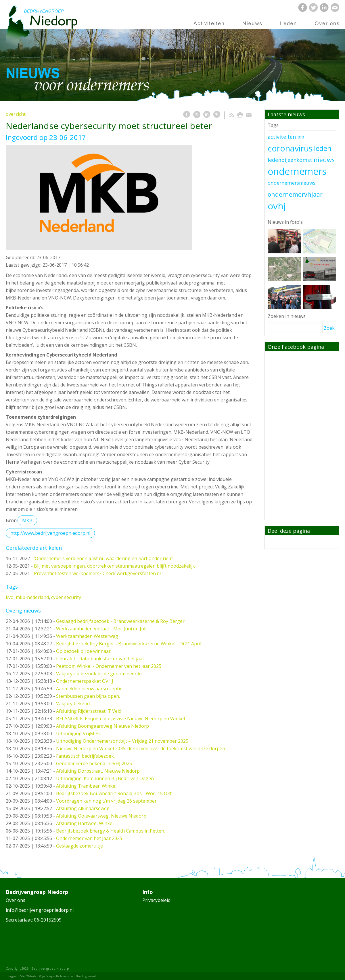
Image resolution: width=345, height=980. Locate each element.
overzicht (16, 114)
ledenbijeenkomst (290, 160)
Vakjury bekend (73, 704)
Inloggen (11, 976)
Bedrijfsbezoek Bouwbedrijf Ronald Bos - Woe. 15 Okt (114, 793)
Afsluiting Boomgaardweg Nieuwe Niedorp (102, 726)
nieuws (324, 160)
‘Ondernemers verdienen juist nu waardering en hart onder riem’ (104, 558)
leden (323, 148)
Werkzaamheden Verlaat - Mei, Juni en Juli (101, 629)
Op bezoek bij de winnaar (83, 651)
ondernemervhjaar (295, 194)
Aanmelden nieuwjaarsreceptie (89, 689)
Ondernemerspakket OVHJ (85, 681)
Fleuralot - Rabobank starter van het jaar (100, 659)
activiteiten (282, 137)
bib (301, 137)
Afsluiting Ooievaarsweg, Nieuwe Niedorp (101, 816)
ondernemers (297, 171)
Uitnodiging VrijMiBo (79, 733)
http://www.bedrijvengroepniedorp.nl (50, 533)
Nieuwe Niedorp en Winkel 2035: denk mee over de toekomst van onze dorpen (141, 748)
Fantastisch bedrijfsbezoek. (85, 756)
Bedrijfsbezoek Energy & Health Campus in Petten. (111, 831)
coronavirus (290, 148)
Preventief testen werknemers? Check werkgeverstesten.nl (97, 573)
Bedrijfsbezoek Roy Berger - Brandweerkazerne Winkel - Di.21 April (129, 644)
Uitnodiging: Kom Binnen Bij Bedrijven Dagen (105, 778)
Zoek (329, 328)
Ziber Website (28, 976)
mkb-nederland (32, 597)
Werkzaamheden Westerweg (87, 636)
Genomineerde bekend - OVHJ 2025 (94, 763)
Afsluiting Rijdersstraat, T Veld (89, 711)
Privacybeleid (156, 900)
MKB (27, 520)
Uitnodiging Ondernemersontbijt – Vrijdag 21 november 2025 (122, 741)
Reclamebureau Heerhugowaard (76, 976)
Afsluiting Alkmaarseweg (83, 808)
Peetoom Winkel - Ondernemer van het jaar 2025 (109, 666)
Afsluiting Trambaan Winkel (86, 786)
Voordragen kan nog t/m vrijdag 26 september (106, 801)
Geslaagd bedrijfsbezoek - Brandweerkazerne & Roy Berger (120, 621)
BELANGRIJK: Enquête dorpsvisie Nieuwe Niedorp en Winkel (120, 719)
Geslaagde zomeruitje (79, 846)
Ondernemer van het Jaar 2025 (89, 838)
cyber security (66, 597)
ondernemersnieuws (292, 183)
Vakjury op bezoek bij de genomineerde (99, 674)
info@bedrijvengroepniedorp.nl (40, 910)
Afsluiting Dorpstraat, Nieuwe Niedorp (98, 771)
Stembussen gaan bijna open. (88, 696)
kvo (10, 597)
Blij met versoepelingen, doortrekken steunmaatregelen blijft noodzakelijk (114, 566)
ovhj (277, 206)
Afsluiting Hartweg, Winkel (85, 823)
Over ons (16, 900)
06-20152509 (48, 920)
